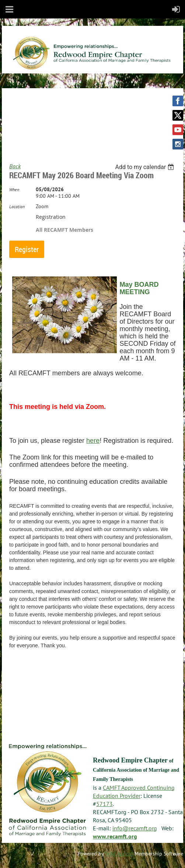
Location (17, 206)
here (93, 441)
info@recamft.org (135, 828)
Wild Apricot (119, 854)
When (14, 190)
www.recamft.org (115, 836)
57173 (104, 804)
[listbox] (145, 167)
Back (15, 166)
